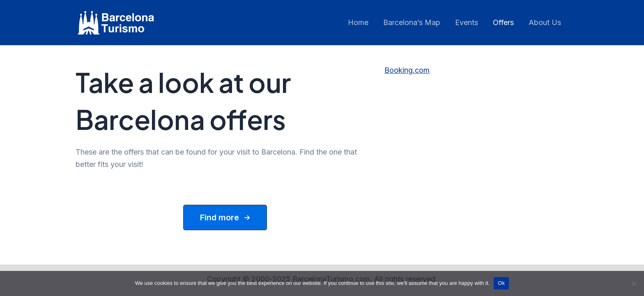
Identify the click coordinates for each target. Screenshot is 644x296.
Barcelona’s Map (412, 22)
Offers (503, 22)
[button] (225, 217)
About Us (545, 22)
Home (358, 22)
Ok (501, 283)
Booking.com (407, 70)
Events (467, 22)
